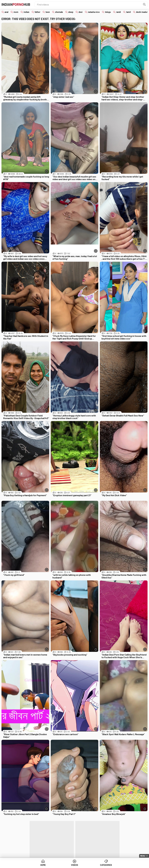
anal (6, 12)
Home (43, 865)
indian (26, 12)
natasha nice (94, 12)
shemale (59, 12)
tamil (128, 12)
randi (118, 12)
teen (48, 12)
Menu (143, 856)
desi (81, 12)
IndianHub (16, 4)
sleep (71, 12)
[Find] (144, 4)
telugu (108, 12)
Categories (106, 865)
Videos (74, 865)
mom (16, 12)
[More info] (47, 92)
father (37, 12)
